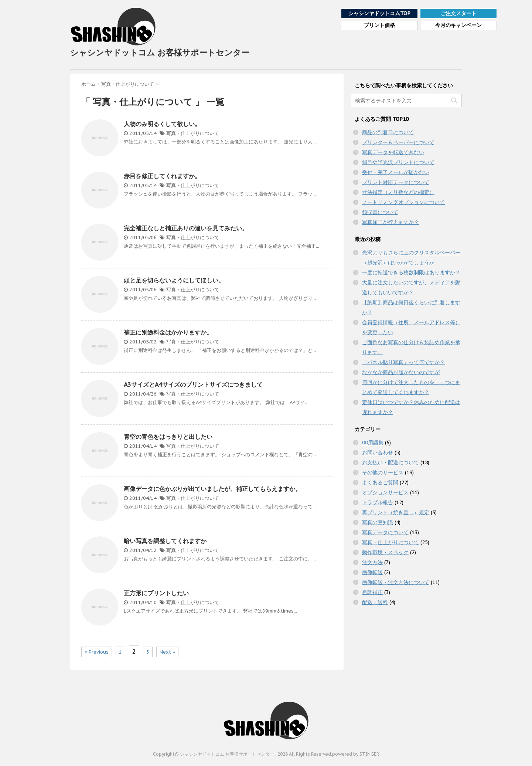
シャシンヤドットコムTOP (379, 13)
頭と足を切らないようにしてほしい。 (174, 280)
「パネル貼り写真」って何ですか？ (403, 362)
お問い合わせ (378, 453)
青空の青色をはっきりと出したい (168, 437)
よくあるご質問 (380, 482)
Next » (167, 652)
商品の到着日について (388, 132)
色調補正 (372, 592)
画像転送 (372, 572)
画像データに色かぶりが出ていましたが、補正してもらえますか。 (212, 489)
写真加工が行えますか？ (391, 222)
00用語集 (373, 443)
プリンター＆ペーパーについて (398, 142)
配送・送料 (375, 602)
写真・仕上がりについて (193, 133)
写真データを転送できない (393, 152)
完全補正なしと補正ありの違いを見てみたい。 (186, 228)
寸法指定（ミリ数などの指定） (398, 192)
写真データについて (385, 532)
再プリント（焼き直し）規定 (396, 512)
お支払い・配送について (391, 462)
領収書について (380, 212)
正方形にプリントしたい (156, 593)
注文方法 (372, 562)
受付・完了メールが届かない (396, 172)
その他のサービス (383, 472)
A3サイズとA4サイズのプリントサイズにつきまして (193, 384)
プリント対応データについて (396, 182)
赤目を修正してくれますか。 (162, 176)
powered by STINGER (356, 754)
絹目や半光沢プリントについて (398, 162)
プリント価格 (379, 25)
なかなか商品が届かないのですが (401, 372)
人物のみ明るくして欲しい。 (162, 124)
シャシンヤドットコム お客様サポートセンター (160, 33)
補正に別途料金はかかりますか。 (168, 332)
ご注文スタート (458, 13)
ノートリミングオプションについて (403, 202)
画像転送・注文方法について (396, 582)
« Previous (97, 652)
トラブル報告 (378, 502)
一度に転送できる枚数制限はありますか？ (411, 272)
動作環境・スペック (385, 552)
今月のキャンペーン (458, 25)
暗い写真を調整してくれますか (165, 541)
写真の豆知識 (378, 522)
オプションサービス (385, 492)
